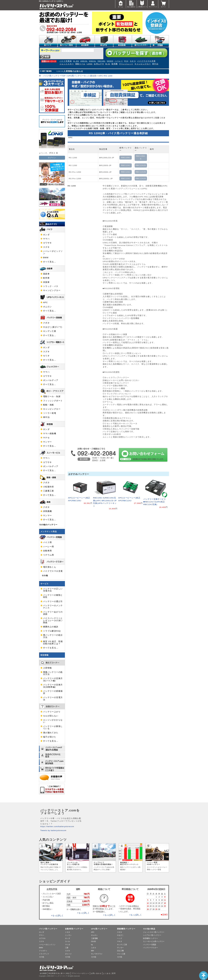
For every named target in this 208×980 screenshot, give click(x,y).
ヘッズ (119, 938)
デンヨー (120, 948)
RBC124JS (141, 165)
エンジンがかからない (53, 721)
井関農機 (47, 511)
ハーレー (119, 61)
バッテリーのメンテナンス (53, 607)
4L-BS (76, 61)
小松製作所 (49, 487)
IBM (92, 951)
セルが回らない (51, 716)
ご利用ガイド (142, 4)
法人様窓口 (131, 4)
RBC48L (102, 61)
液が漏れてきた (51, 733)
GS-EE (93, 941)
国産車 (46, 274)
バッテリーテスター (150, 948)
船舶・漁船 (49, 405)
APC (101, 76)
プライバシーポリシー (80, 973)
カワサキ (47, 243)
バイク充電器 (66, 61)
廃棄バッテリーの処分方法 (53, 673)
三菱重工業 (49, 491)
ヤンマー (47, 442)
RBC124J (126, 165)
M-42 (108, 64)
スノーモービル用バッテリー (154, 941)
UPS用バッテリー (99, 929)
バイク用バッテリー (48, 929)
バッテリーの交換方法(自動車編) (53, 686)
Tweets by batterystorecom (53, 830)
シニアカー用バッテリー (152, 935)
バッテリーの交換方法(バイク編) (53, 679)
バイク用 (47, 542)
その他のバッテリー (48, 525)
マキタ (119, 941)
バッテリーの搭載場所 (53, 692)
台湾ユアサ (99, 64)
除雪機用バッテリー (150, 938)
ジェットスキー (67, 64)
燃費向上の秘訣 (51, 627)
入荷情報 (47, 668)
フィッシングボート (53, 401)
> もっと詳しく (57, 916)
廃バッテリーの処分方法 (53, 636)
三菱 (67, 948)
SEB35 (110, 61)
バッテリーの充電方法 (53, 698)
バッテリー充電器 (150, 945)
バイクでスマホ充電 (146, 61)
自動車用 (47, 551)
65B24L (93, 61)
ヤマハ (46, 239)
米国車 (46, 282)
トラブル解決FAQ (52, 631)
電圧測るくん (50, 567)
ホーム (121, 4)
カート (164, 4)
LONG (90, 64)
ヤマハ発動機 (50, 434)
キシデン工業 (50, 331)
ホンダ (46, 235)
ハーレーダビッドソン (53, 252)
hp (92, 945)
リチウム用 (49, 555)
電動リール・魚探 (52, 396)
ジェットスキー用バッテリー (154, 932)
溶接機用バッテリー (126, 929)
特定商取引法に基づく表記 (59, 973)
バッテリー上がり (52, 712)
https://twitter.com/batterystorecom (57, 826)
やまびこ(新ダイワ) (53, 327)
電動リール (80, 64)
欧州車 (46, 278)
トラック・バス (51, 286)
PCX (126, 61)
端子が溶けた (50, 737)
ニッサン (68, 935)
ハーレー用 (49, 547)
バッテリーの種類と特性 (53, 596)
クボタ (46, 323)
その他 (45, 576)
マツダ (67, 945)
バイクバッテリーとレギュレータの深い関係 (53, 620)
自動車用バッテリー (74, 929)
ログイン (52, 158)
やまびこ (120, 935)
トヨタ (67, 932)
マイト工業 (121, 954)
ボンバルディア (51, 380)
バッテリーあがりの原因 (53, 613)
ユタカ (93, 948)
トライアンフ (44, 954)
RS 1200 (108, 76)
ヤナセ (46, 438)
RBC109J (126, 158)
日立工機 (120, 951)
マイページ (153, 4)
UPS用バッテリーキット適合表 (82, 76)
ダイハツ (68, 954)
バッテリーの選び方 (53, 601)
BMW (46, 258)
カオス (133, 61)
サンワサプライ (97, 954)
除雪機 (115, 64)
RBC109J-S (141, 157)
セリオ (46, 356)
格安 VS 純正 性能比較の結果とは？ (53, 642)
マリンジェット (126, 64)
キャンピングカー (143, 64)
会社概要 (43, 973)
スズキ (46, 247)
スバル (67, 941)
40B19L (84, 61)
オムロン (47, 307)
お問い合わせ (96, 973)
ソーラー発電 (50, 413)
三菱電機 (94, 938)
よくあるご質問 (109, 973)
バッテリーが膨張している (53, 727)
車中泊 (155, 64)
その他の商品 (149, 929)
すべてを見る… (51, 648)
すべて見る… (50, 262)
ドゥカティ (43, 951)
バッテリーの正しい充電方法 (53, 590)
